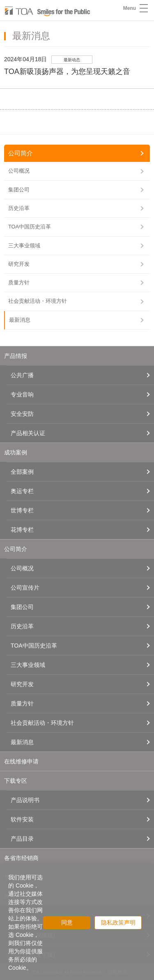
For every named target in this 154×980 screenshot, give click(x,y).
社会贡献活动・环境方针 (38, 301)
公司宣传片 (25, 588)
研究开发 (19, 264)
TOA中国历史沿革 (30, 227)
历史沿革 (19, 208)
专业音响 (22, 394)
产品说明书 (25, 800)
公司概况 (19, 171)
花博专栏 (22, 530)
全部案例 (22, 472)
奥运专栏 (22, 491)
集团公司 (19, 190)
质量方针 (19, 282)
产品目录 (22, 839)
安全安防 (22, 414)
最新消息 (20, 320)
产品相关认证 (28, 433)
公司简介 (21, 153)
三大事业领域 (24, 246)
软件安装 (22, 819)
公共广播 (22, 375)
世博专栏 (22, 510)
